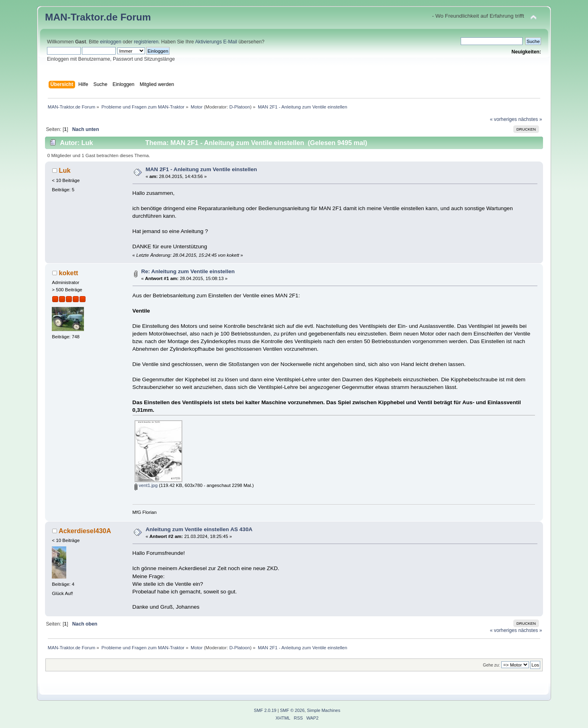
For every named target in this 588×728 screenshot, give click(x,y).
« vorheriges (503, 119)
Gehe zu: (491, 665)
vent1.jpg (146, 485)
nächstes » (530, 119)
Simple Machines (324, 710)
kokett (68, 273)
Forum (136, 17)
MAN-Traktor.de (81, 17)
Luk (64, 170)
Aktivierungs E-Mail (216, 42)
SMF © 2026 (292, 710)
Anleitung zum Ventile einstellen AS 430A (199, 529)
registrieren (146, 42)
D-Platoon (240, 107)
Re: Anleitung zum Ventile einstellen (188, 271)
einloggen (111, 42)
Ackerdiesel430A (85, 531)
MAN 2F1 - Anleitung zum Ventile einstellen (201, 169)
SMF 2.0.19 (265, 710)
